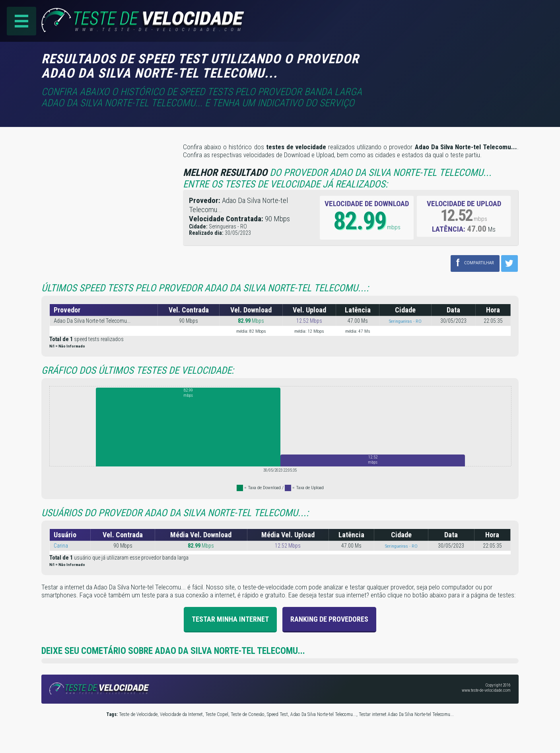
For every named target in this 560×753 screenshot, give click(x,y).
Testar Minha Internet (230, 619)
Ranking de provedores (329, 619)
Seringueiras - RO (405, 321)
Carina (61, 546)
